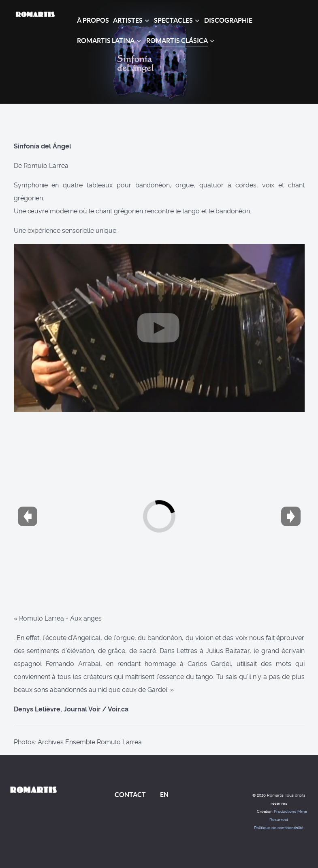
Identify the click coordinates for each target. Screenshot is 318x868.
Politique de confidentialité (279, 828)
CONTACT (130, 795)
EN (164, 795)
